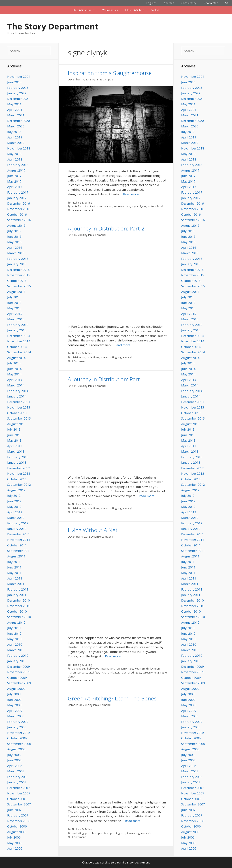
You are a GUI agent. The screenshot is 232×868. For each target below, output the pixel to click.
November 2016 (19, 209)
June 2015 (14, 303)
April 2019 (15, 137)
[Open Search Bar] (227, 3)
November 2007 (19, 793)
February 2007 (18, 815)
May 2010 (14, 639)
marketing (78, 833)
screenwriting (122, 206)
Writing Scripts (110, 10)
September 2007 (19, 804)
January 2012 (17, 529)
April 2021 (15, 110)
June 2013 (14, 435)
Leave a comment (82, 210)
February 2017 (18, 192)
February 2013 (18, 457)
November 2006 (19, 821)
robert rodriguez (131, 673)
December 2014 (19, 336)
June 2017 (14, 176)
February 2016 (18, 259)
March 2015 (16, 319)
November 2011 (19, 540)
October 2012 (17, 479)
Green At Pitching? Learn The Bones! (113, 698)
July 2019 (14, 132)
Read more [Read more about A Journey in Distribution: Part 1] (147, 496)
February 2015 (18, 325)
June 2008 (14, 760)
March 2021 (16, 115)
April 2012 (15, 512)
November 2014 (19, 341)
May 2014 (14, 374)
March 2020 (16, 126)
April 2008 (15, 766)
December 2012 (19, 468)
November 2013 (19, 407)
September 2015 (19, 286)
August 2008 (16, 749)
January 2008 (17, 782)
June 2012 (14, 501)
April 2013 (15, 446)
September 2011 (19, 551)
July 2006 (14, 837)
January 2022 (17, 93)
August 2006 (16, 832)
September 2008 (19, 744)
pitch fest (91, 833)
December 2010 (19, 600)
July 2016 (14, 231)
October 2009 (17, 678)
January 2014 (17, 396)
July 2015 (14, 297)
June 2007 (14, 810)
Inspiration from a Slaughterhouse (110, 73)
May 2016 (14, 242)
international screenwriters (117, 669)
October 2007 (17, 799)
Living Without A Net (93, 530)
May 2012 (14, 507)
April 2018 (15, 159)
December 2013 (19, 402)
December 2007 (19, 788)
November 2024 (19, 77)
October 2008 (17, 738)
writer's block (156, 206)
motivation (106, 206)
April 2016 (15, 248)
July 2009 (14, 694)
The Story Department (53, 26)
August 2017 (16, 170)
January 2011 (17, 595)
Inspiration (92, 206)
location (155, 669)
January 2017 (17, 198)
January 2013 (17, 462)
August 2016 (16, 225)
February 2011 (18, 589)
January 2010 (17, 661)
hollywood (93, 669)
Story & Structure (86, 10)
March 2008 (16, 771)
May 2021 (14, 104)
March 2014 (16, 385)
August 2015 (16, 292)
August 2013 (16, 424)
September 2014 (19, 352)
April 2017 (15, 187)
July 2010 (14, 628)
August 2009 (16, 689)
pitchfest (94, 673)
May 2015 (14, 308)
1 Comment (79, 361)
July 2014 (14, 363)
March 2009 (16, 716)
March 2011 (16, 584)
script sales (128, 833)
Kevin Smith (142, 669)
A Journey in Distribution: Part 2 (106, 228)
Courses (169, 3)
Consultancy (189, 3)
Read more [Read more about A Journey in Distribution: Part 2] (122, 345)
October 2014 (17, 347)
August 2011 (16, 556)
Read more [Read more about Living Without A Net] (113, 656)
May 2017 (14, 181)
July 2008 (14, 755)
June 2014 (14, 369)
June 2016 (14, 237)
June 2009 (14, 700)
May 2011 (14, 573)
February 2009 (18, 722)
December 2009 (19, 667)
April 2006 (15, 848)
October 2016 (17, 214)
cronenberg (79, 669)
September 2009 (19, 683)
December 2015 (19, 270)
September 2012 (19, 485)
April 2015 (15, 314)
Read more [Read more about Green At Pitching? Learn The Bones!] (133, 821)
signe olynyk (139, 206)
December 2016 (19, 203)
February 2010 (18, 656)
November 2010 (19, 606)
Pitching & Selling (134, 10)
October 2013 (17, 413)
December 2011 (19, 534)
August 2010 (16, 622)
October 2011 (17, 545)
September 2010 (19, 617)
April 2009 (15, 711)
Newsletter (211, 3)
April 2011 (15, 578)
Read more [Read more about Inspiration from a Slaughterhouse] (131, 194)
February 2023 (18, 88)
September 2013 (19, 418)
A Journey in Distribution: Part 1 (106, 379)
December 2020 (19, 121)
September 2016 (19, 220)
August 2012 (16, 490)
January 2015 (17, 330)
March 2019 (16, 143)
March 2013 (16, 451)
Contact (155, 10)
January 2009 (17, 727)
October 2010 (17, 611)
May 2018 (14, 154)
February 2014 (18, 391)
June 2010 (14, 633)
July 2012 (14, 496)
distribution (79, 357)
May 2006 (14, 843)
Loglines (151, 3)
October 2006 (17, 826)
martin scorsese (77, 673)
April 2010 (15, 644)
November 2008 (19, 733)
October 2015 (17, 281)
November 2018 (19, 148)
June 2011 (14, 567)
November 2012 (19, 473)
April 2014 (15, 380)
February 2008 (18, 777)
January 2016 (17, 264)
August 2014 (16, 358)
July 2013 (14, 429)
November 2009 (19, 672)
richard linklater (110, 673)
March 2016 (16, 253)
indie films (78, 206)
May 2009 (14, 705)
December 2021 (19, 99)
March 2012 (16, 518)
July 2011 (14, 562)
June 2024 (14, 82)
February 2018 (18, 165)
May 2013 (14, 440)
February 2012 (18, 523)
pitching (115, 833)
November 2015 (19, 275)
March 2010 (16, 650)
